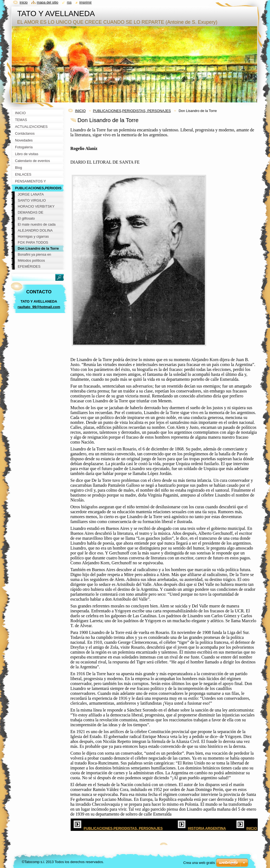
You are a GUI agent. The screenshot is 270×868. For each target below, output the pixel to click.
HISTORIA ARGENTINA (207, 828)
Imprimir (86, 2)
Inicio (24, 2)
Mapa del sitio (48, 2)
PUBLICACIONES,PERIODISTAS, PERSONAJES (132, 111)
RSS (69, 2)
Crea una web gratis (199, 863)
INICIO (80, 111)
